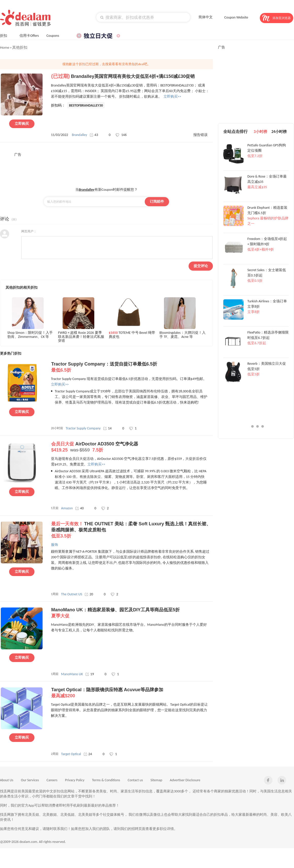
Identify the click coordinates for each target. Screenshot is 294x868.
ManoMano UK (72, 674)
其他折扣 (20, 47)
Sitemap (156, 780)
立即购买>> (172, 97)
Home (5, 47)
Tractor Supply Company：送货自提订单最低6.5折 (132, 367)
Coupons (55, 35)
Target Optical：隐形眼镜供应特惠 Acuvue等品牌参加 (132, 693)
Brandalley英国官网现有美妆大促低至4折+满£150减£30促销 (133, 76)
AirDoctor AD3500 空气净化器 (132, 447)
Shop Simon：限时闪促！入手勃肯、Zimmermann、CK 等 (30, 335)
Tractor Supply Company (83, 428)
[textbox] (143, 17)
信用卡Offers (29, 36)
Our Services (30, 780)
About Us (7, 780)
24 (88, 754)
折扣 (6, 35)
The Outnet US (72, 594)
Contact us (135, 780)
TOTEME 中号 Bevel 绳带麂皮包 (132, 335)
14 (107, 428)
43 (94, 135)
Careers (52, 780)
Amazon (67, 508)
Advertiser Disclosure (185, 780)
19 (90, 674)
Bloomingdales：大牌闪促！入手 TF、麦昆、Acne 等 (182, 335)
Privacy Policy (75, 780)
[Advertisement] (106, 168)
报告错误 (200, 135)
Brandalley (80, 135)
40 (79, 508)
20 (89, 594)
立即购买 (22, 124)
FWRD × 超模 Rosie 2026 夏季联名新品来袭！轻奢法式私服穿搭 (81, 336)
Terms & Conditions (106, 780)
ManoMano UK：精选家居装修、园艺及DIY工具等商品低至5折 (132, 613)
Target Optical (71, 754)
